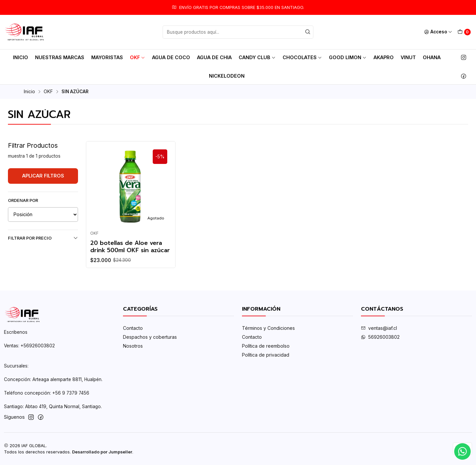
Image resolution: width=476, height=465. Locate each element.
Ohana (432, 57)
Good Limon (348, 57)
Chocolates (302, 57)
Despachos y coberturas (150, 337)
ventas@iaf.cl (379, 328)
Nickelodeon (227, 76)
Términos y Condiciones (268, 328)
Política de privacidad (266, 355)
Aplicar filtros (43, 176)
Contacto (133, 328)
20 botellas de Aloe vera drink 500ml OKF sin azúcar (130, 247)
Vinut (408, 57)
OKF (138, 57)
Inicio (20, 57)
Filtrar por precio (43, 238)
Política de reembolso (266, 346)
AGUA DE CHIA (214, 57)
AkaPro (384, 57)
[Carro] (464, 32)
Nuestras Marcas (60, 57)
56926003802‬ (380, 337)
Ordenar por (23, 200)
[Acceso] (438, 32)
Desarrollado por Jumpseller (102, 452)
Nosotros (133, 346)
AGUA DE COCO (171, 57)
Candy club (257, 57)
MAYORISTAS (107, 57)
